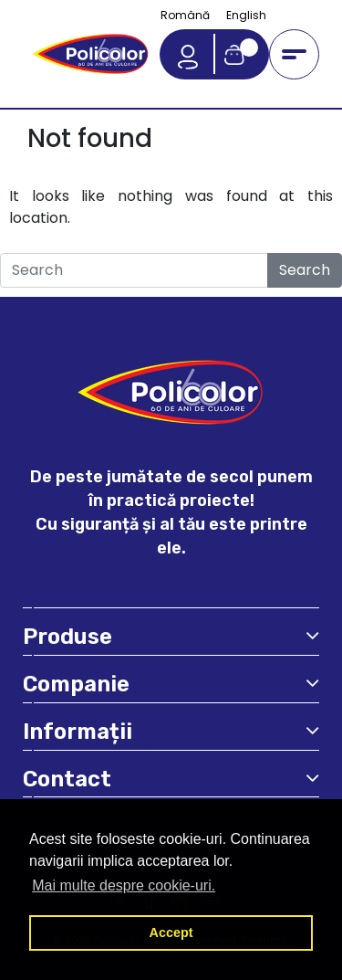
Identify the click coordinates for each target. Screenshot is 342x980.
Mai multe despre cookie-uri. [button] (124, 885)
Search (305, 270)
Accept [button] (171, 933)
